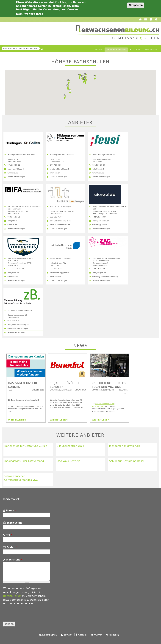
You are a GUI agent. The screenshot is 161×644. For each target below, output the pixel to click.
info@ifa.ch (11, 221)
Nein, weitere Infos (30, 14)
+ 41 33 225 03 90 (14, 269)
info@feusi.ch (97, 169)
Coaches (135, 50)
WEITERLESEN (17, 420)
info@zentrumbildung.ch (17, 325)
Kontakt (68, 635)
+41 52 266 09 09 (99, 269)
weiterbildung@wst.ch (58, 273)
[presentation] (27, 615)
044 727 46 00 (55, 165)
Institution (12, 523)
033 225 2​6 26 (55, 269)
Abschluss (151, 50)
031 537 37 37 (97, 165)
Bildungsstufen (116, 50)
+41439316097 (98, 217)
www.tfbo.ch (11, 277)
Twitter (98, 635)
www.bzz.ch (53, 173)
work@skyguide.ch (99, 221)
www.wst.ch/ (54, 277)
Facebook (82, 635)
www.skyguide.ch (98, 225)
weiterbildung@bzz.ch (58, 169)
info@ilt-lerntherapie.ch (59, 221)
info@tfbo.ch (11, 273)
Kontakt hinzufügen (15, 177)
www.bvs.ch (11, 173)
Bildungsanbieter (48, 635)
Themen (98, 50)
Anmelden (114, 635)
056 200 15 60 (12, 321)
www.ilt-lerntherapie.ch (58, 225)
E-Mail (10, 547)
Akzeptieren (136, 5)
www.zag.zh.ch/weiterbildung (103, 277)
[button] (86, 81)
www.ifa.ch (11, 225)
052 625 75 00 (55, 217)
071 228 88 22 (12, 165)
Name (10, 511)
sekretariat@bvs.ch (14, 169)
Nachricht (13, 560)
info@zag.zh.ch (97, 273)
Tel (8, 535)
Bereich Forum (12, 596)
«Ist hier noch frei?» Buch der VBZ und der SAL (109, 387)
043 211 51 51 (12, 217)
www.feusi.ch (96, 173)
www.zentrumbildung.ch (16, 329)
